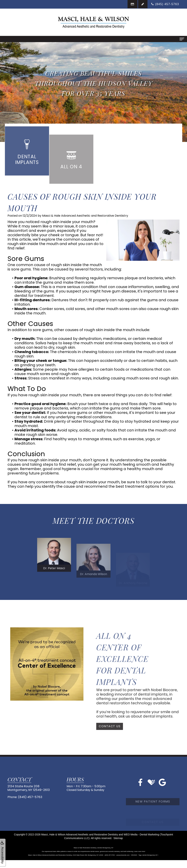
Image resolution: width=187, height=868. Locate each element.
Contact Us (110, 736)
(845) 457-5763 (30, 797)
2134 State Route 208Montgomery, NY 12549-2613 (28, 789)
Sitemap (118, 839)
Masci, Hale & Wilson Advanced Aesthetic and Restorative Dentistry (80, 835)
